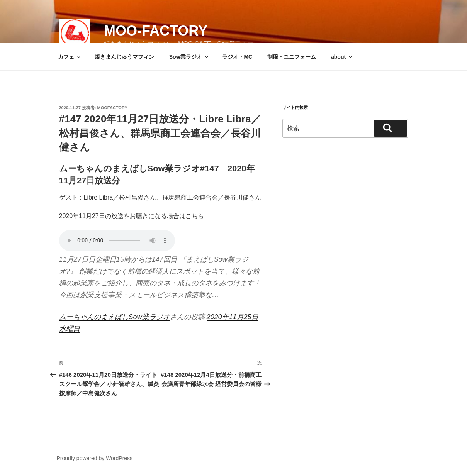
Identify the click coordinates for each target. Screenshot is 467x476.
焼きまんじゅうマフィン (124, 57)
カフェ (70, 57)
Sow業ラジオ (189, 57)
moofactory (112, 108)
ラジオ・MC (237, 57)
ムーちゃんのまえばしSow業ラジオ (115, 317)
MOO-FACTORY (156, 31)
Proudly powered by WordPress (95, 458)
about (342, 57)
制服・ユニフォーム (292, 57)
